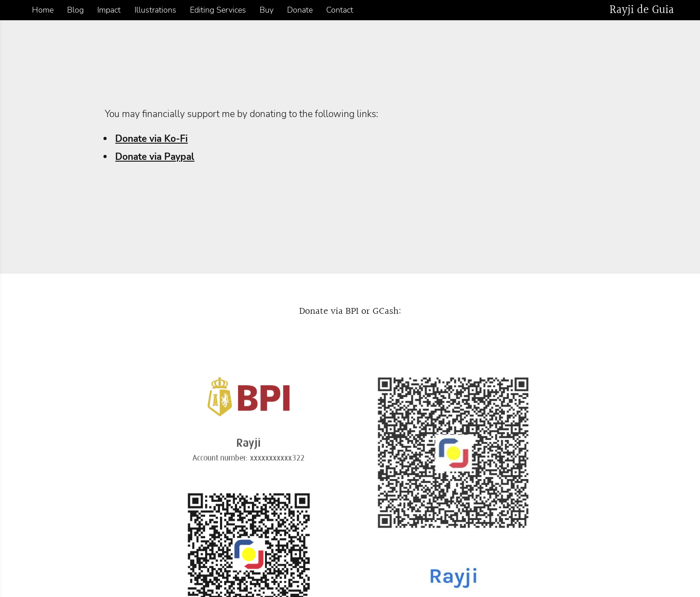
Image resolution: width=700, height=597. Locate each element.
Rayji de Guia (642, 10)
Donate (300, 10)
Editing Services (218, 10)
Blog (75, 10)
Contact (340, 10)
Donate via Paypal (155, 157)
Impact (109, 10)
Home (43, 10)
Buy (267, 10)
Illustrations (155, 10)
